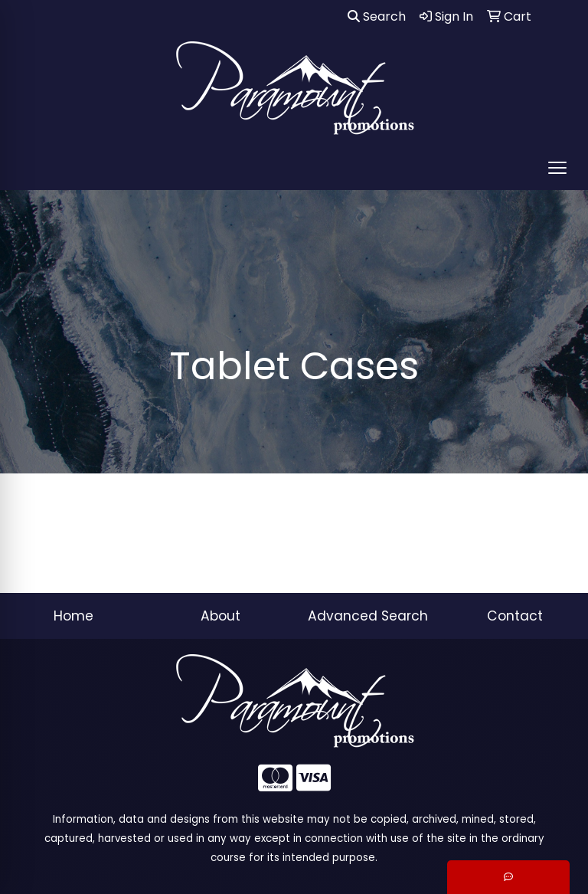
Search (377, 16)
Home (73, 616)
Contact (515, 616)
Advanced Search (368, 616)
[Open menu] (557, 168)
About (220, 616)
